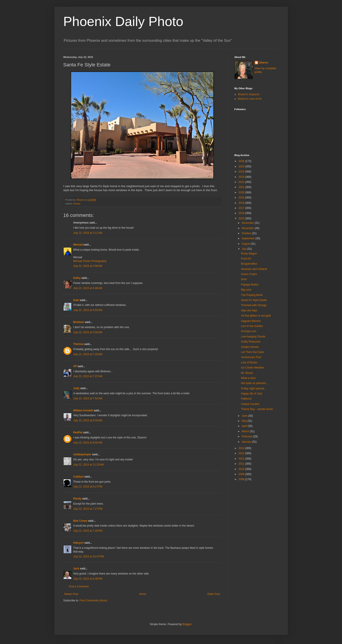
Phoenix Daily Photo (123, 21)
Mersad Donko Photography (90, 261)
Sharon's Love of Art (250, 99)
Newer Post (71, 594)
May (244, 421)
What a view (248, 378)
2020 (242, 192)
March (246, 431)
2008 (242, 479)
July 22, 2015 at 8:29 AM (88, 420)
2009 (242, 474)
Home (143, 594)
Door (244, 279)
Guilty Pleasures (251, 342)
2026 (242, 161)
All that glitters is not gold (256, 316)
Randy (77, 499)
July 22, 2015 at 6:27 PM (88, 487)
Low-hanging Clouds (253, 337)
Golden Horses (250, 347)
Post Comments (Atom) (93, 600)
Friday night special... (253, 388)
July (244, 249)
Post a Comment (79, 587)
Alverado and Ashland (254, 269)
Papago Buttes (250, 285)
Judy (76, 388)
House (77, 204)
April (245, 426)
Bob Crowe (80, 521)
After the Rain (249, 311)
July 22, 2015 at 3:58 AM (88, 266)
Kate (76, 300)
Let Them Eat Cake (252, 352)
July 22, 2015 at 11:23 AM (89, 465)
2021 (242, 187)
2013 (242, 453)
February (247, 436)
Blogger (187, 624)
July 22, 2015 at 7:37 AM (88, 376)
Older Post (214, 594)
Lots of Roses (249, 363)
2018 (242, 203)
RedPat (78, 432)
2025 (242, 166)
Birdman (79, 322)
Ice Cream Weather (252, 368)
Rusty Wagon (249, 254)
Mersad (78, 245)
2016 (242, 213)
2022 (242, 182)
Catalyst (79, 477)
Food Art (246, 259)
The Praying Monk (252, 295)
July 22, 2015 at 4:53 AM (88, 310)
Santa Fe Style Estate (254, 300)
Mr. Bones (247, 373)
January (247, 442)
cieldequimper (82, 454)
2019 (242, 198)
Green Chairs (249, 274)
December (248, 223)
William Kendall (83, 410)
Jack (76, 569)
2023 (242, 177)
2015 (242, 218)
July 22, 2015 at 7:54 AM (88, 398)
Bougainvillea (249, 264)
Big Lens (246, 290)
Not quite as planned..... (255, 383)
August (246, 244)
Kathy (77, 278)
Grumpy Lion (249, 331)
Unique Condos (250, 404)
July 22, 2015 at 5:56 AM (88, 332)
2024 (242, 172)
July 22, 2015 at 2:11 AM (88, 233)
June (245, 416)
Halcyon (79, 543)
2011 (242, 464)
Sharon (264, 63)
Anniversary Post (251, 357)
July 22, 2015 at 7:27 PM (88, 509)
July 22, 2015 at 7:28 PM (88, 531)
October (247, 233)
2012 (242, 459)
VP (75, 366)
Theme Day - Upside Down (257, 409)
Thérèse (78, 344)
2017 (242, 208)
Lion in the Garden (252, 326)
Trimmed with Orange (254, 305)
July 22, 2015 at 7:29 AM (88, 354)
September (248, 238)
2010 (242, 469)
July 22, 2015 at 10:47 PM (89, 557)
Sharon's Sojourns (249, 94)
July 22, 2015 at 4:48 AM (88, 288)
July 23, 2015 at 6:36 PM (88, 579)
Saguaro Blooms (251, 321)
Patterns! (246, 399)
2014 (242, 448)
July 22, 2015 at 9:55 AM (88, 443)
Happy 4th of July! (252, 394)
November (248, 228)
